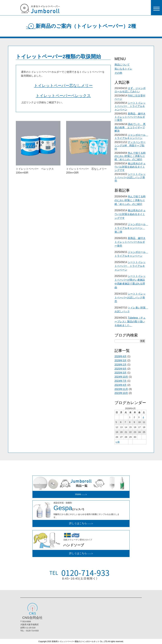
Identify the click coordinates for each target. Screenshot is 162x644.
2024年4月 (121, 385)
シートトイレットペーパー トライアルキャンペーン (130, 106)
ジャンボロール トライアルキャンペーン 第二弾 (131, 228)
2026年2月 (121, 365)
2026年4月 (121, 356)
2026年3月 (121, 361)
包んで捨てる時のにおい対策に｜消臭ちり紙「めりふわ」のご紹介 (130, 156)
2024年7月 (121, 381)
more (81, 494)
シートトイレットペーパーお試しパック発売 (130, 177)
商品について (122, 65)
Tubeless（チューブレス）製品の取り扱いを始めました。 (130, 322)
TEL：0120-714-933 (29, 631)
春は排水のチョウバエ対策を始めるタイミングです (130, 167)
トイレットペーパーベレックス (63, 96)
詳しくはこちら (81, 523)
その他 (118, 73)
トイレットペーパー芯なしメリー (63, 85)
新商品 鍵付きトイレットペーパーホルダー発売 (130, 117)
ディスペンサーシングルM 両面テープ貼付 (130, 145)
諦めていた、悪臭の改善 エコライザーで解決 (130, 127)
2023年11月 (121, 389)
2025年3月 (121, 373)
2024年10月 (121, 377)
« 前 (118, 442)
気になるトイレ (123, 69)
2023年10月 (121, 393)
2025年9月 (121, 369)
